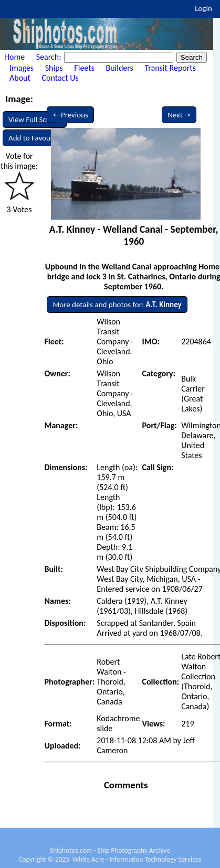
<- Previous (70, 115)
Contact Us (60, 78)
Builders (119, 68)
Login (203, 8)
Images (22, 68)
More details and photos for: (117, 305)
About (20, 78)
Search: (50, 57)
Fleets (84, 68)
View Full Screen (35, 120)
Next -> (179, 115)
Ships (54, 68)
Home (14, 57)
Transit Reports (170, 68)
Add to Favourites (36, 138)
